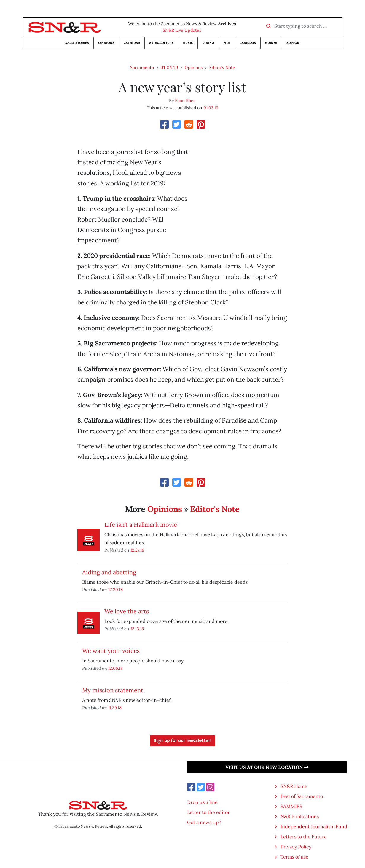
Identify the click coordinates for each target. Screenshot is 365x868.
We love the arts (127, 611)
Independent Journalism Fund (314, 826)
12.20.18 (115, 589)
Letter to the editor (208, 812)
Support (294, 43)
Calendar (132, 43)
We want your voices (111, 651)
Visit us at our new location (267, 767)
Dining (208, 43)
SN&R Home (294, 786)
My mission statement (113, 690)
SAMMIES (291, 806)
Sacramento (142, 67)
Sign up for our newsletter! (182, 741)
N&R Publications (300, 816)
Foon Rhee (185, 101)
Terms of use (294, 857)
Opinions (106, 43)
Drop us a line (202, 802)
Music (188, 43)
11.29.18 (115, 708)
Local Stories (77, 43)
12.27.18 (137, 550)
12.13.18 (137, 629)
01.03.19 (169, 67)
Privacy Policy (296, 847)
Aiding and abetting (109, 572)
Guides (271, 43)
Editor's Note (222, 67)
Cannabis (248, 43)
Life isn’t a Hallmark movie (141, 525)
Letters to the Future (304, 837)
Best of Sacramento (302, 796)
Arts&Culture (161, 43)
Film (227, 43)
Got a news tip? (204, 822)
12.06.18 (115, 668)
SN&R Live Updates (182, 30)
